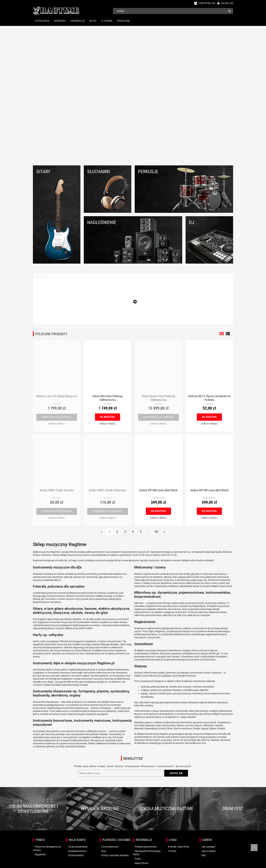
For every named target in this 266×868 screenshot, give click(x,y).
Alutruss (209, 404)
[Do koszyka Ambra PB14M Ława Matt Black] (158, 511)
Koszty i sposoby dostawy (115, 855)
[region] (133, 94)
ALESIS (108, 404)
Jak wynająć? (209, 847)
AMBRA (57, 498)
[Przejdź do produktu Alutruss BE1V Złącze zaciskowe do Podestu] (209, 369)
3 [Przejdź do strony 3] (125, 532)
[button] (57, 424)
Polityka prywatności (146, 847)
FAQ (204, 855)
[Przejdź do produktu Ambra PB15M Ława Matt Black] (209, 463)
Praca (138, 859)
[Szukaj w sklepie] (171, 11)
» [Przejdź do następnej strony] (164, 532)
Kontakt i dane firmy (179, 847)
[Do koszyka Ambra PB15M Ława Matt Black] (209, 511)
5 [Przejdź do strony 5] (141, 532)
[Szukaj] (230, 11)
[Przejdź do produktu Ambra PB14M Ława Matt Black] (158, 463)
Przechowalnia (76, 855)
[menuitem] (42, 21)
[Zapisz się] (176, 773)
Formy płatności (110, 847)
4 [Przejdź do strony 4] (133, 532)
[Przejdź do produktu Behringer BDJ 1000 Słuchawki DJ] (133, 313)
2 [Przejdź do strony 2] (117, 532)
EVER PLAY (158, 498)
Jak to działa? (209, 851)
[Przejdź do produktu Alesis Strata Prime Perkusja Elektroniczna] (158, 369)
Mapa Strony (141, 863)
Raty (104, 851)
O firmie (172, 851)
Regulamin (40, 854)
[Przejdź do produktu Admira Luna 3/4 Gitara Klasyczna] (57, 369)
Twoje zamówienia (78, 847)
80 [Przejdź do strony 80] (157, 532)
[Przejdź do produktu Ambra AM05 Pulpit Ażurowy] (57, 463)
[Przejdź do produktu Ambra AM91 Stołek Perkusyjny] (108, 463)
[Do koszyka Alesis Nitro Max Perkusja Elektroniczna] (108, 417)
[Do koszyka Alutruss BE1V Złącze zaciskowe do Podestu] (209, 417)
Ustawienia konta (77, 851)
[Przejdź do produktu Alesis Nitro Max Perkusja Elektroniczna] (108, 369)
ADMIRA (57, 404)
